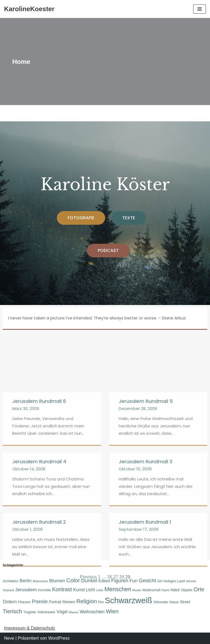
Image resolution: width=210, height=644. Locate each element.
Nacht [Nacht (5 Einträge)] (165, 590)
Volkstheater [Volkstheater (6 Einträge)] (46, 612)
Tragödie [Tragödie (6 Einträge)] (30, 612)
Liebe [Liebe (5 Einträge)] (100, 590)
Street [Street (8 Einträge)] (185, 602)
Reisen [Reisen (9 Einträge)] (69, 602)
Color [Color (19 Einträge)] (73, 580)
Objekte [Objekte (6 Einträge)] (187, 590)
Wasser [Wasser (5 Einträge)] (74, 612)
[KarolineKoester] (29, 9)
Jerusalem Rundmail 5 (146, 534)
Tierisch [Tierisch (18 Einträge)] (12, 611)
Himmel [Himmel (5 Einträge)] (191, 581)
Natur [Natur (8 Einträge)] (175, 590)
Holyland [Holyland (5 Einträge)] (8, 590)
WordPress (59, 638)
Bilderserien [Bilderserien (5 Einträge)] (40, 581)
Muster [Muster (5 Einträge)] (137, 590)
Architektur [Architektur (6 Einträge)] (11, 581)
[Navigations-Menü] (200, 9)
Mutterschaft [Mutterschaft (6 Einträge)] (152, 590)
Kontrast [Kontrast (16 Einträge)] (62, 589)
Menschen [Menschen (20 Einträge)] (118, 589)
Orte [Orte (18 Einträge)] (199, 589)
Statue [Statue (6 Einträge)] (174, 602)
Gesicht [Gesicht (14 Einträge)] (147, 580)
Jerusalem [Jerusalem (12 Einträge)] (26, 590)
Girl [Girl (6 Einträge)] (160, 581)
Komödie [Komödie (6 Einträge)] (45, 590)
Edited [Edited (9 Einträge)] (104, 581)
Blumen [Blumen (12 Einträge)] (57, 581)
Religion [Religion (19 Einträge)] (87, 601)
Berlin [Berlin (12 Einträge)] (26, 581)
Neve (9, 638)
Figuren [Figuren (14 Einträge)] (120, 580)
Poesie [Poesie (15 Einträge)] (40, 601)
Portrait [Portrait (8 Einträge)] (55, 602)
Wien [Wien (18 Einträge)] (112, 611)
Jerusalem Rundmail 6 (39, 534)
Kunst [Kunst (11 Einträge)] (79, 590)
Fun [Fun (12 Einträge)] (134, 581)
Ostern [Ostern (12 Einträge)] (10, 602)
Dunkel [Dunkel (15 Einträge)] (89, 580)
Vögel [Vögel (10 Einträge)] (62, 612)
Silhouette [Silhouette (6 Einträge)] (161, 602)
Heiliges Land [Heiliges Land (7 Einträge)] (174, 581)
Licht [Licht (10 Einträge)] (90, 590)
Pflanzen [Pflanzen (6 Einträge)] (24, 602)
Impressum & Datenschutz (30, 628)
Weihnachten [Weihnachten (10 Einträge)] (92, 612)
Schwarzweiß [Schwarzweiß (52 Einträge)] (128, 600)
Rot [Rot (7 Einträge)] (101, 602)
